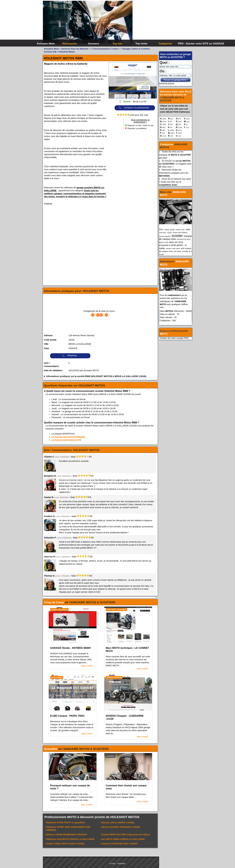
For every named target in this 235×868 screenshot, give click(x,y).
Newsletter (121, 864)
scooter (177, 236)
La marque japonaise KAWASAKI (68, 437)
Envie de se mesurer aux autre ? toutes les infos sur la (175, 182)
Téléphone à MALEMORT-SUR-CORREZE (68, 829)
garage (172, 230)
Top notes (141, 44)
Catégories (165, 44)
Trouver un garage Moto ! (176, 80)
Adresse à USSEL (118, 823)
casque (167, 230)
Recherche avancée (167, 83)
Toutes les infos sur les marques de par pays (175, 155)
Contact (112, 864)
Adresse (48, 335)
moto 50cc (163, 233)
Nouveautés (70, 44)
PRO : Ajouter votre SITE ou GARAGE (190, 44)
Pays (47, 348)
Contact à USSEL (65, 844)
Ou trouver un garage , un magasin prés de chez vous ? (175, 164)
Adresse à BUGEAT (66, 835)
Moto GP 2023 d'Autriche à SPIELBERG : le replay (173, 245)
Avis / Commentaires (52, 365)
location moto (180, 230)
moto (188, 229)
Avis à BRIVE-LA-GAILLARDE (123, 839)
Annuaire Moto (46, 44)
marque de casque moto (175, 238)
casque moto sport (173, 248)
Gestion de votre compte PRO (174, 338)
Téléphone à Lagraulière (65, 823)
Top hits (118, 44)
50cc (161, 229)
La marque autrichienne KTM (66, 440)
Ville (46, 344)
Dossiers (94, 44)
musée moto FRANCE (180, 233)
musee (169, 233)
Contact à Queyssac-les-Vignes (125, 835)
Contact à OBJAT (119, 844)
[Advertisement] (162, 22)
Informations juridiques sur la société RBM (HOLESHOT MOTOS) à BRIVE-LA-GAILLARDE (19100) (96, 376)
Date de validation (53, 370)
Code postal (50, 340)
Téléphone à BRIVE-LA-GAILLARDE (70, 839)
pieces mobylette (165, 236)
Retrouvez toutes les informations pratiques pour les (174, 173)
